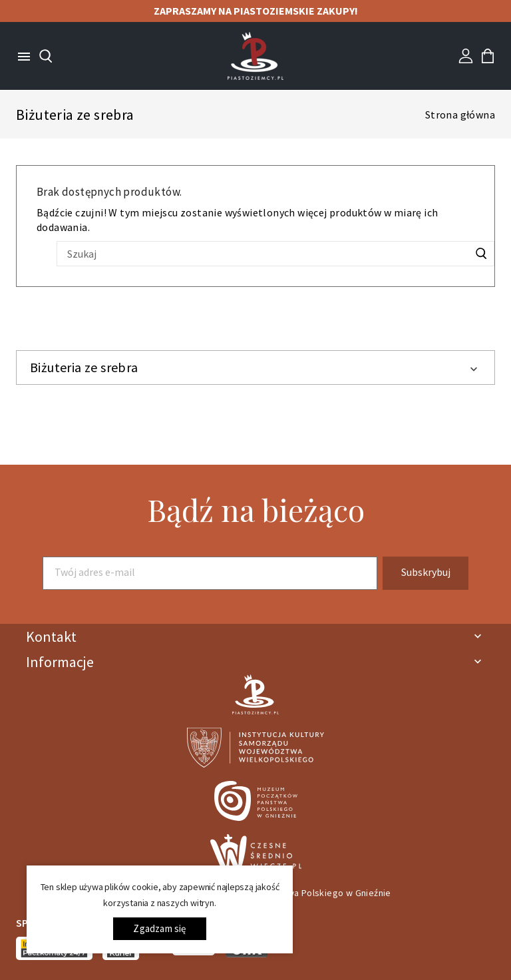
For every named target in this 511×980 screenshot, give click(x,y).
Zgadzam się (159, 928)
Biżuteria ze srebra (84, 367)
